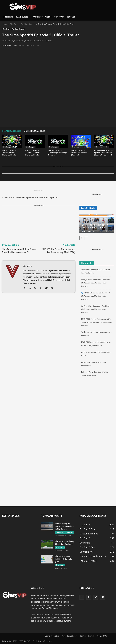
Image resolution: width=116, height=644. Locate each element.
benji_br (84, 280)
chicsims (85, 270)
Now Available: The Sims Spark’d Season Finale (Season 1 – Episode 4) (104, 153)
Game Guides (23, 17)
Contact (71, 17)
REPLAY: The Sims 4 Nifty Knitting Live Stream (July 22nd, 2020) (59, 251)
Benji (84, 231)
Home (5, 24)
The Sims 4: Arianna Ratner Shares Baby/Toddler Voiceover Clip (19, 251)
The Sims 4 (60, 547)
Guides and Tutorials (64, 532)
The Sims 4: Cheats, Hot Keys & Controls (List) (64, 559)
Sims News (8, 17)
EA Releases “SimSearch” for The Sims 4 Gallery (95, 226)
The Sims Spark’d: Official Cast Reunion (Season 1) (79, 153)
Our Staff (59, 17)
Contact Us (102, 636)
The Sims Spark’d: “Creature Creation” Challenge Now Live (33, 153)
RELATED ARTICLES (11, 131)
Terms (83, 636)
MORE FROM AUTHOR (34, 131)
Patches (38, 17)
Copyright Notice (52, 636)
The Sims (14, 24)
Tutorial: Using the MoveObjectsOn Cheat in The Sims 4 (65, 526)
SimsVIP (8, 45)
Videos (48, 17)
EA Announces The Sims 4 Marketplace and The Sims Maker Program (96, 283)
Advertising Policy (70, 636)
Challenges (7, 147)
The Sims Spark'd (28, 24)
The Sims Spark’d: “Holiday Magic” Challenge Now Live (10, 153)
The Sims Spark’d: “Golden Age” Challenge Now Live (58, 153)
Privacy (91, 636)
